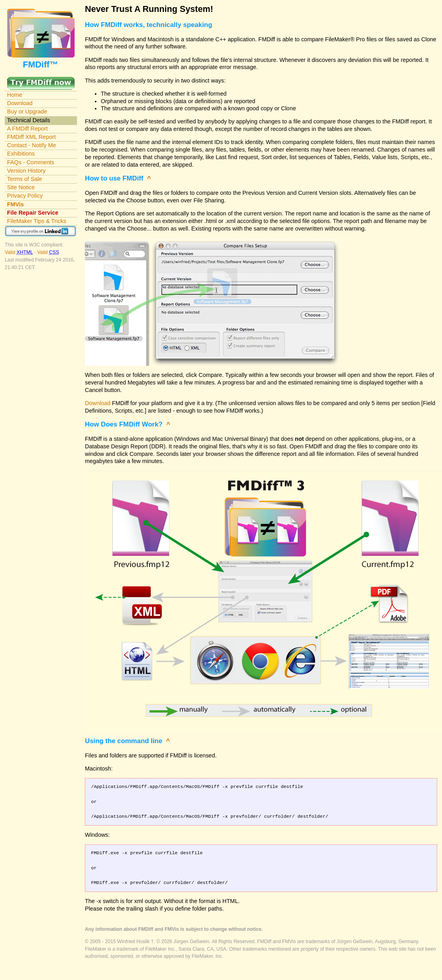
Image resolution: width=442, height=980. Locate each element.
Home (15, 95)
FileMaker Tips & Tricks (37, 221)
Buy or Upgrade (27, 111)
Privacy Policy (25, 196)
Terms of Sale (25, 179)
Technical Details (29, 120)
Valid (19, 252)
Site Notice (21, 187)
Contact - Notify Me (32, 145)
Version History (26, 171)
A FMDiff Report (27, 129)
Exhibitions (21, 154)
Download (20, 103)
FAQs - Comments (31, 162)
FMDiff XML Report (32, 137)
